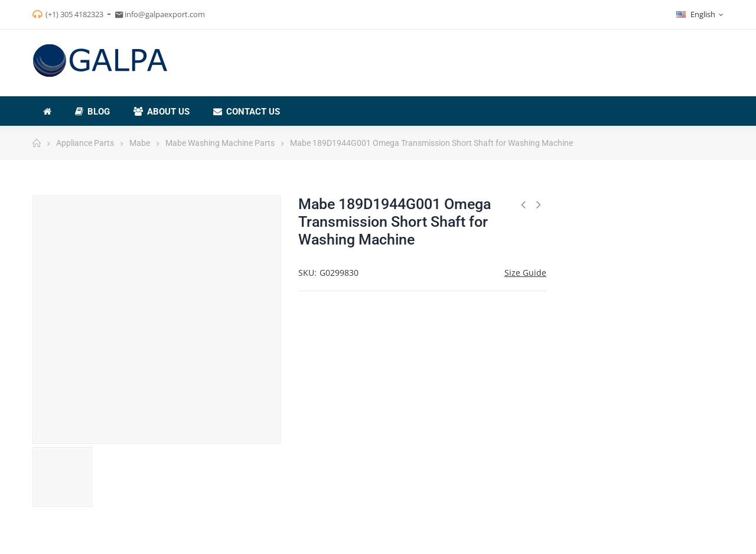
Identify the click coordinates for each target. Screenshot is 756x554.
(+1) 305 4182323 (74, 14)
